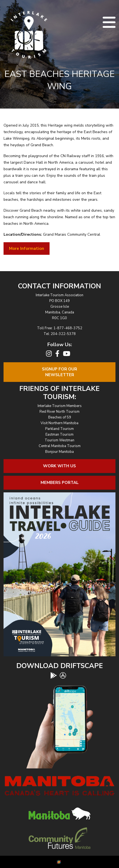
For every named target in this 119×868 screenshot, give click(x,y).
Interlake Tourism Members (60, 406)
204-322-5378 (63, 334)
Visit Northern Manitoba (59, 423)
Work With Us (59, 466)
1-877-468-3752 (68, 328)
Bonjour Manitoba (59, 452)
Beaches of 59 (60, 417)
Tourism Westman (59, 440)
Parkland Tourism (59, 429)
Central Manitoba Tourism (60, 446)
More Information (27, 249)
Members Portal (60, 483)
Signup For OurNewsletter (59, 372)
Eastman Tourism (59, 435)
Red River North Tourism (59, 412)
